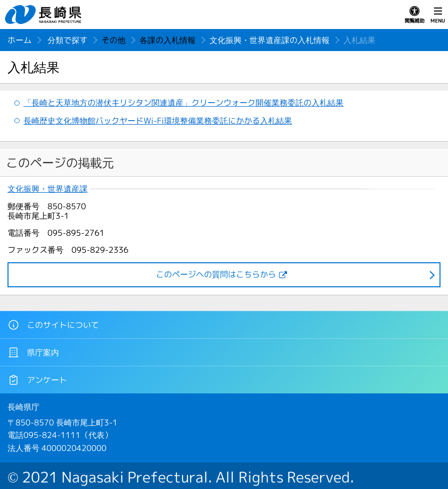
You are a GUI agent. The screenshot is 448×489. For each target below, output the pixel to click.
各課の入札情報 (167, 40)
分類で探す (67, 40)
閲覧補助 (414, 15)
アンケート (37, 380)
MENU (438, 15)
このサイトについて (53, 325)
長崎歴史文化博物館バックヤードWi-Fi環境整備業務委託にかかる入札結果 (158, 121)
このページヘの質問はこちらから (216, 274)
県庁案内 (33, 352)
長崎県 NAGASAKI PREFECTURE (44, 15)
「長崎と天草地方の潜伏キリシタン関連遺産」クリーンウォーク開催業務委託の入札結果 (183, 103)
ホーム (19, 40)
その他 (113, 40)
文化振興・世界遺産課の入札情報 (269, 40)
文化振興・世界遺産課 (47, 189)
